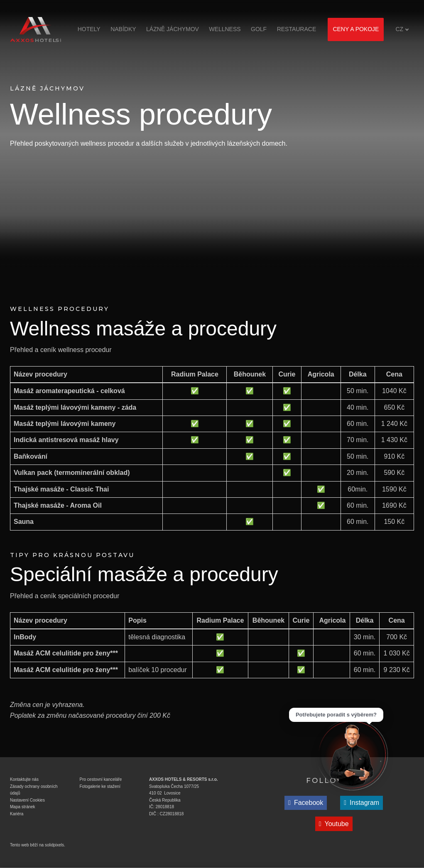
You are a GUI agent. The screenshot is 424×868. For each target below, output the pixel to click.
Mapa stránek (23, 807)
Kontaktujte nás (24, 779)
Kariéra (17, 814)
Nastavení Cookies (27, 800)
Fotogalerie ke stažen (100, 786)
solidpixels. (55, 845)
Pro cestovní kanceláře (101, 779)
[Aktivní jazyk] (402, 29)
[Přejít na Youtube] (334, 824)
